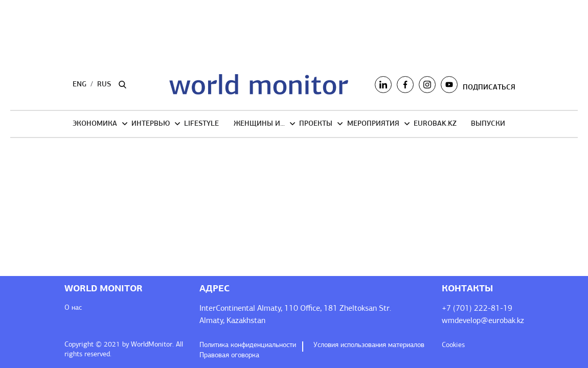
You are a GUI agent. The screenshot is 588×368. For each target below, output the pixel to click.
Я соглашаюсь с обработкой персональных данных (281, 248)
